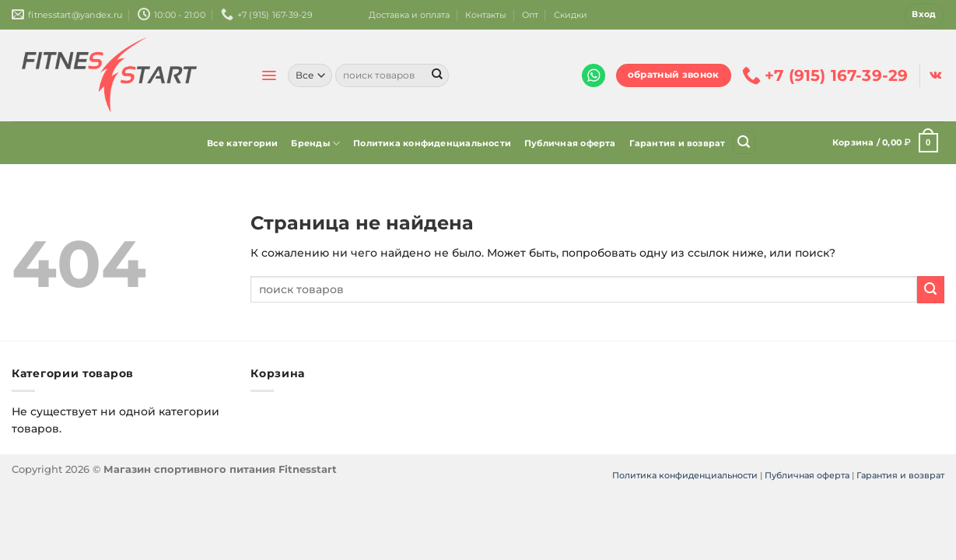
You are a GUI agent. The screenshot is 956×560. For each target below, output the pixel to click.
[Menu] (269, 75)
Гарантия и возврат (678, 143)
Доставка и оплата (409, 15)
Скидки (571, 15)
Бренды (315, 143)
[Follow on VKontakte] (935, 75)
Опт (530, 15)
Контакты (486, 15)
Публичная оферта (570, 143)
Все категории (243, 143)
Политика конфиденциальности (432, 143)
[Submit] (437, 75)
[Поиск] (744, 143)
